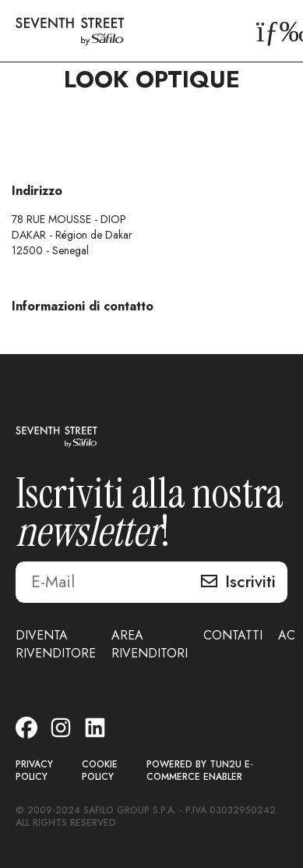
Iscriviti (250, 582)
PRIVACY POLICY (34, 771)
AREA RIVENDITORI (150, 644)
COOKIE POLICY (100, 771)
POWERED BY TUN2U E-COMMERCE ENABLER (200, 771)
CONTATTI (233, 635)
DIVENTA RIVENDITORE (56, 644)
